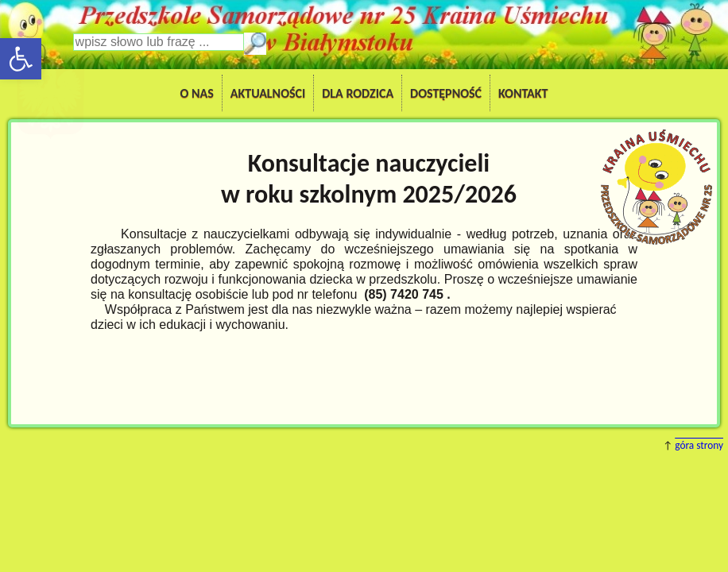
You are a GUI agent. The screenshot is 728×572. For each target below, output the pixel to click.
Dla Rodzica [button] (358, 93)
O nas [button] (197, 93)
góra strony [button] (699, 445)
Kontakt (523, 93)
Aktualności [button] (268, 93)
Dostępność (446, 93)
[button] (21, 59)
